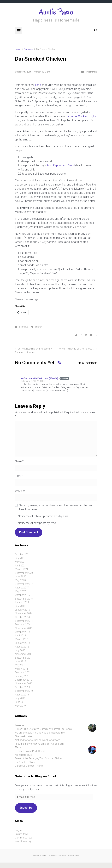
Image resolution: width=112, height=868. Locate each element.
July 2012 (20, 650)
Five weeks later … (25, 737)
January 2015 (22, 610)
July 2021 (20, 558)
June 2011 (21, 661)
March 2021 (22, 569)
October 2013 (22, 632)
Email (19, 476)
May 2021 (20, 562)
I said (38, 85)
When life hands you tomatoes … (77, 349)
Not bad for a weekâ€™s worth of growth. (38, 740)
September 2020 (24, 573)
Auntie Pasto (56, 12)
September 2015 (24, 599)
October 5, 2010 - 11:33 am (33, 381)
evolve (35, 855)
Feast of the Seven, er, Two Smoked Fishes (39, 759)
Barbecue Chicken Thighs (81, 116)
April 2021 (20, 566)
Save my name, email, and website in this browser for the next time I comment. (56, 507)
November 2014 (24, 613)
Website (20, 491)
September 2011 (24, 658)
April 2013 (20, 636)
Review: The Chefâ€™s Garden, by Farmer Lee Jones (43, 729)
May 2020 (20, 580)
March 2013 (22, 639)
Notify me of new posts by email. (38, 523)
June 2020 (21, 577)
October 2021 (22, 555)
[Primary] (19, 31)
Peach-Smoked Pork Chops (30, 751)
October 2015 (22, 595)
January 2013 (22, 643)
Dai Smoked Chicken (26, 762)
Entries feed (21, 834)
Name (19, 461)
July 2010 (20, 698)
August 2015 (22, 603)
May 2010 (20, 706)
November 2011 (24, 654)
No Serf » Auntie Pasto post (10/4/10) (39, 378)
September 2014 (24, 621)
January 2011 (22, 676)
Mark (47, 72)
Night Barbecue (23, 755)
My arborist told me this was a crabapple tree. (40, 733)
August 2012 (22, 647)
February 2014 (23, 625)
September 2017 (24, 584)
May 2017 (20, 591)
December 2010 (23, 680)
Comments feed (24, 838)
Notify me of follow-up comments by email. (44, 516)
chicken (39, 327)
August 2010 (22, 695)
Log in (18, 830)
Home (18, 49)
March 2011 (22, 669)
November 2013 (24, 628)
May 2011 (20, 665)
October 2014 (22, 617)
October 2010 (22, 687)
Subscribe (26, 808)
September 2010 (24, 691)
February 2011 (23, 673)
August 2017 (22, 588)
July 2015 (20, 606)
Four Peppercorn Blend (61, 165)
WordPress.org (23, 841)
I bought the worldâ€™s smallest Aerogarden (39, 744)
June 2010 (21, 702)
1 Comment (91, 72)
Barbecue (28, 49)
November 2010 (24, 684)
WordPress (75, 855)
